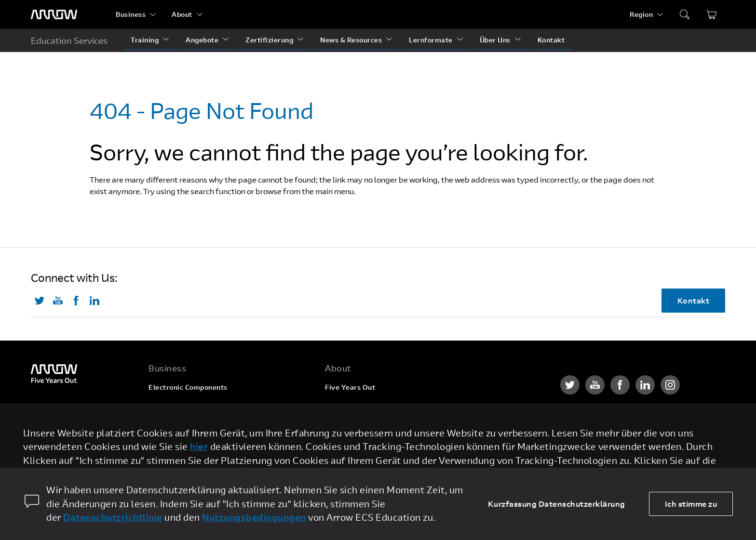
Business (131, 14)
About (182, 14)
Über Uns (495, 40)
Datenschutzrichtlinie (113, 517)
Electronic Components (188, 387)
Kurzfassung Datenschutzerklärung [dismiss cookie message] (557, 504)
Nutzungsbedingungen (254, 517)
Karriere (339, 405)
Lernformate (431, 40)
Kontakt (551, 40)
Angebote (202, 40)
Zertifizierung (269, 40)
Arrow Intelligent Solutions (195, 424)
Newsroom (343, 460)
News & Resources (351, 40)
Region (641, 14)
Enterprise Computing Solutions (203, 405)
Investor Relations (356, 442)
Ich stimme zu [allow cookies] (691, 504)
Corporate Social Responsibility (378, 424)
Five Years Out (350, 387)
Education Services (69, 40)
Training (145, 40)
